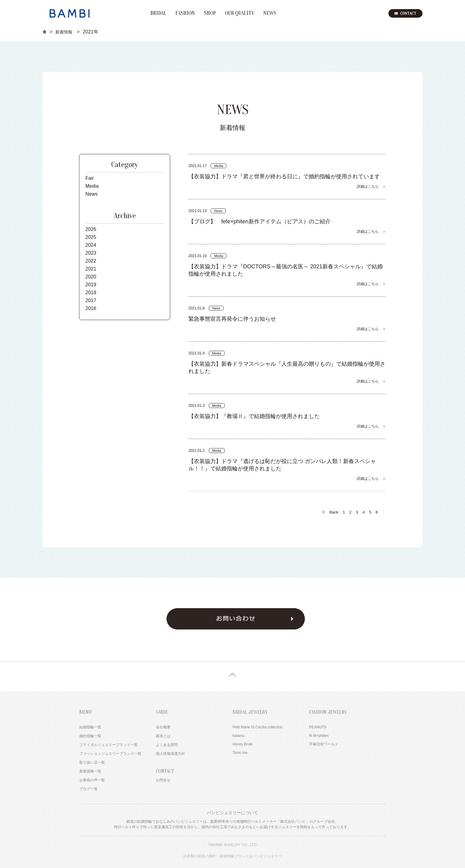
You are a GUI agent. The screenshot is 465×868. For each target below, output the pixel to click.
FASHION (185, 13)
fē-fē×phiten (319, 736)
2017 (91, 300)
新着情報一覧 (90, 771)
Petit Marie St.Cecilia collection (258, 727)
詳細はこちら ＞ (371, 186)
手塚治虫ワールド (324, 744)
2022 (91, 261)
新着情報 (64, 32)
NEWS (270, 13)
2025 (91, 237)
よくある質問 (167, 745)
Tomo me (240, 753)
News (91, 194)
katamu (238, 736)
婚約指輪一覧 (90, 736)
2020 (91, 277)
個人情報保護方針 (170, 754)
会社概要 (163, 727)
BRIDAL (158, 13)
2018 (91, 293)
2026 (91, 229)
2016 (91, 308)
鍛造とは (163, 736)
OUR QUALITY (239, 13)
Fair (90, 178)
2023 (91, 253)
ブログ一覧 (88, 789)
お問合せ (163, 780)
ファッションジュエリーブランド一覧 (110, 754)
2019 (91, 285)
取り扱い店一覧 (92, 762)
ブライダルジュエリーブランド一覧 (108, 745)
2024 (91, 245)
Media (92, 186)
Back (330, 512)
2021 (91, 269)
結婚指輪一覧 (90, 727)
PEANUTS (318, 727)
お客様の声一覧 (92, 780)
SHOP (210, 13)
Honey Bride (243, 744)
